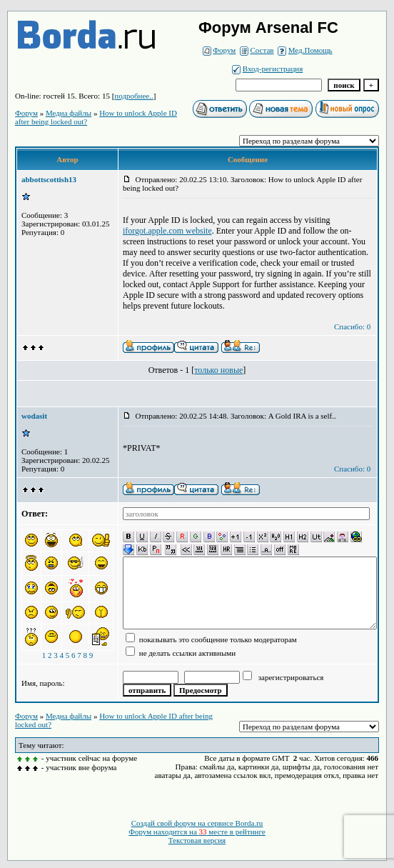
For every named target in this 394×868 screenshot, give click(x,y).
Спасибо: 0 (352, 326)
